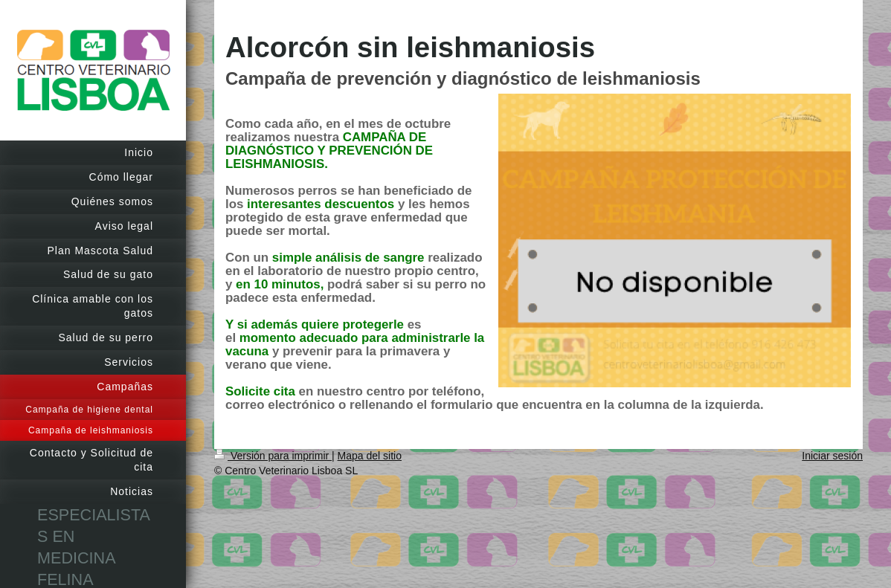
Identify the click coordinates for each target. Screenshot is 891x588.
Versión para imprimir (273, 456)
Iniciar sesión (832, 456)
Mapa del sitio (370, 456)
